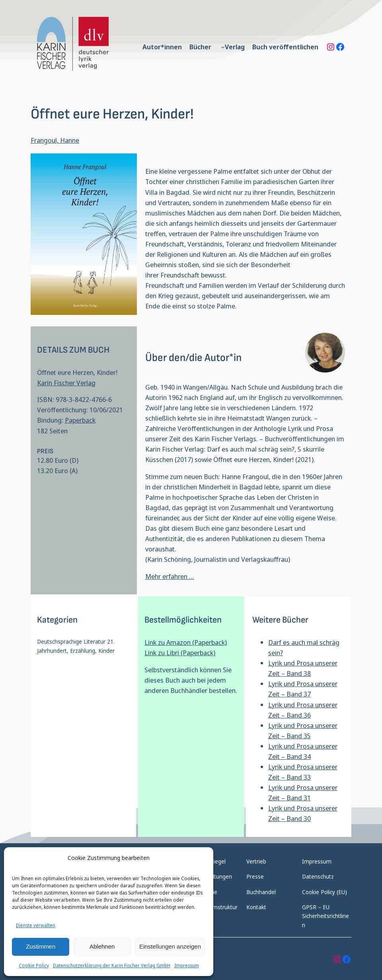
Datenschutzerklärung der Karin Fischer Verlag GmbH (112, 965)
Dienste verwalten (36, 925)
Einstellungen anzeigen (170, 946)
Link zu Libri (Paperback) (180, 653)
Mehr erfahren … (170, 576)
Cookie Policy (34, 965)
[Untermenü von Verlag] (223, 47)
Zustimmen (41, 946)
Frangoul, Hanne (55, 140)
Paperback (80, 420)
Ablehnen (102, 946)
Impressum (187, 965)
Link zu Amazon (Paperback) (186, 642)
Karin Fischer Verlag (66, 383)
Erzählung (83, 651)
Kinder (106, 651)
